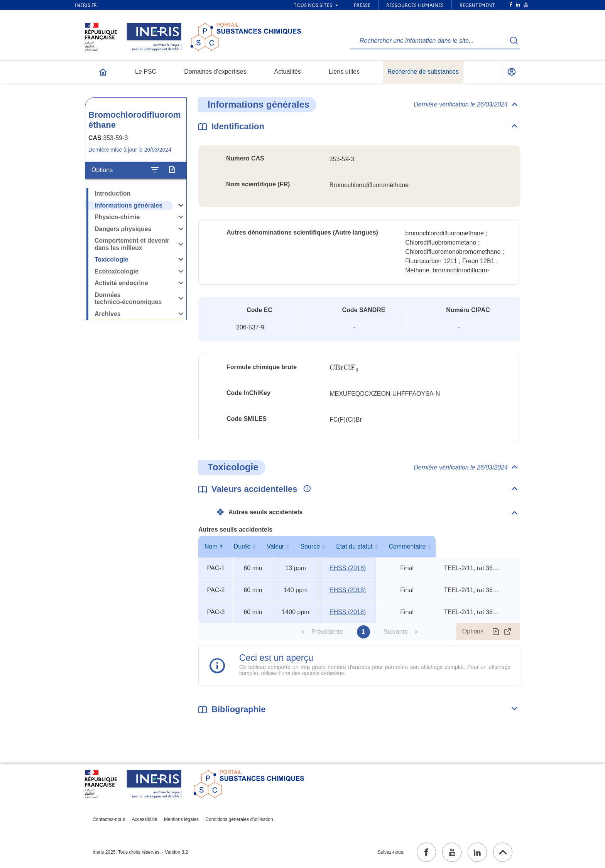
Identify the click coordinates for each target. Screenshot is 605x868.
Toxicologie (112, 259)
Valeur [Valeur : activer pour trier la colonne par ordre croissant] (294, 546)
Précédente (327, 632)
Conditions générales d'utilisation (239, 819)
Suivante (396, 632)
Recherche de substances (423, 72)
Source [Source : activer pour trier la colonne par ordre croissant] (346, 546)
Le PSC (146, 72)
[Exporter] (172, 170)
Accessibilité (145, 819)
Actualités (288, 72)
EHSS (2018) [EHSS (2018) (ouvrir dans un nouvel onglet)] (348, 568)
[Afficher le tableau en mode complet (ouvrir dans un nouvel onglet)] (508, 632)
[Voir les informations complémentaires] (305, 489)
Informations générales (128, 205)
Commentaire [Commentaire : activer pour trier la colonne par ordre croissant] (477, 546)
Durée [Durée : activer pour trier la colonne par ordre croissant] (252, 546)
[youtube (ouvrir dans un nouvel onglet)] (452, 852)
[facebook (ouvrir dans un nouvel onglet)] (426, 852)
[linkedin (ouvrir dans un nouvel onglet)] (477, 852)
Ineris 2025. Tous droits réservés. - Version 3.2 (140, 852)
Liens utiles (344, 72)
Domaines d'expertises (215, 72)
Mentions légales (181, 819)
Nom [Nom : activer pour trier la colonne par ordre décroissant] (214, 546)
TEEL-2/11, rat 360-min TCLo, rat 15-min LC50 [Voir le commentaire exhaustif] (473, 568)
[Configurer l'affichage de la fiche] (155, 170)
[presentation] (344, 368)
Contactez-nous (109, 819)
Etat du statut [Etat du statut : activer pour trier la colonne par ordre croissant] (405, 546)
